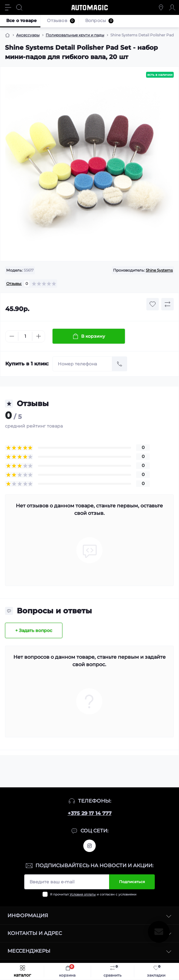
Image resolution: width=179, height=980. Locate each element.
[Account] (172, 7)
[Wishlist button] (153, 304)
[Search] (19, 7)
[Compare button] (168, 304)
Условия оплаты (83, 894)
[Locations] (161, 7)
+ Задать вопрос (34, 630)
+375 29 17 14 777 (90, 813)
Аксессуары (28, 35)
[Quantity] (25, 336)
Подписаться (132, 882)
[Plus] (39, 336)
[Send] (120, 364)
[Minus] (12, 336)
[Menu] (8, 7)
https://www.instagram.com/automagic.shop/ (89, 846)
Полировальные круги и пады (75, 35)
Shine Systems (159, 270)
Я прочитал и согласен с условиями (93, 894)
